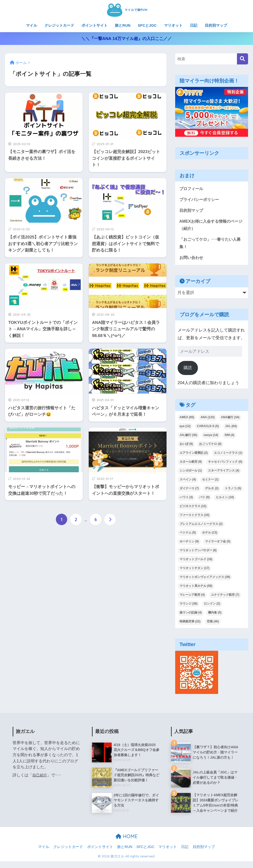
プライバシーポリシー (200, 200)
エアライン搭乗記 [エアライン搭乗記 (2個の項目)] (194, 455)
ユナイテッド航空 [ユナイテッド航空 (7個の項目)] (225, 597)
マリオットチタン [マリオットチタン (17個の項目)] (195, 570)
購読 (188, 370)
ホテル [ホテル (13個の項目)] (210, 534)
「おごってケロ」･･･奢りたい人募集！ (210, 244)
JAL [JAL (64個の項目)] (231, 428)
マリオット (173, 25)
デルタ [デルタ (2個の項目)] (212, 490)
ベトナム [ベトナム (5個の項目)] (188, 534)
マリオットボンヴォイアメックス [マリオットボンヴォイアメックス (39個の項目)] (205, 579)
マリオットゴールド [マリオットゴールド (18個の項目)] (196, 561)
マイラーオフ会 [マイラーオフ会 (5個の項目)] (218, 543)
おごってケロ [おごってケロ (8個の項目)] (210, 446)
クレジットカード (59, 25)
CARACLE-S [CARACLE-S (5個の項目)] (208, 428)
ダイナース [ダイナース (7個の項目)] (189, 490)
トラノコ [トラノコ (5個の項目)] (233, 490)
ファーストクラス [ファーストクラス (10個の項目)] (195, 517)
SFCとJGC (147, 25)
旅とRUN (123, 25)
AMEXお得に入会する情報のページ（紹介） (211, 226)
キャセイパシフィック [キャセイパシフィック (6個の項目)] (225, 464)
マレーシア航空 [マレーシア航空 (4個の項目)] (192, 597)
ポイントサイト (95, 25)
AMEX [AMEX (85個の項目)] (187, 419)
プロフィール (192, 189)
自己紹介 (40, 777)
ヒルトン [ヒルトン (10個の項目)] (225, 499)
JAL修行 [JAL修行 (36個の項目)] (188, 437)
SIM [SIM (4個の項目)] (229, 437)
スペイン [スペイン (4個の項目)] (188, 481)
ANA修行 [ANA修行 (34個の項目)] (230, 419)
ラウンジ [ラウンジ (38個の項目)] (189, 606)
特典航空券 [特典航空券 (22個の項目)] (190, 623)
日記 (194, 25)
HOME (127, 843)
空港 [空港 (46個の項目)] (213, 623)
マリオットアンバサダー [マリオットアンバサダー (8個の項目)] (198, 552)
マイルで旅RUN (126, 10)
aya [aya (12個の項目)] (185, 428)
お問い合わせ (192, 259)
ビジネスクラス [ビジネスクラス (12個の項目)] (193, 508)
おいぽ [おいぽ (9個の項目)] (186, 446)
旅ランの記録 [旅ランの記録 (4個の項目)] (191, 614)
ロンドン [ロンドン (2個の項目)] (212, 606)
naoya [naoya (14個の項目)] (211, 437)
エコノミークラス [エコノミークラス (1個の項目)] (228, 455)
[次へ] (110, 520)
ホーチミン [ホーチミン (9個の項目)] (189, 543)
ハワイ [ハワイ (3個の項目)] (186, 499)
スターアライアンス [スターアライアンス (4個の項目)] (224, 473)
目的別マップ (216, 25)
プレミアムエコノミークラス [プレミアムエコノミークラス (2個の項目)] (201, 526)
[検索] (242, 59)
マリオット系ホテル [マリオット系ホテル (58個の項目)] (196, 588)
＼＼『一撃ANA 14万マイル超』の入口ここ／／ (126, 39)
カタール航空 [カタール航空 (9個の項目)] (191, 464)
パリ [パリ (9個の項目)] (204, 499)
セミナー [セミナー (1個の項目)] (210, 481)
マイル (32, 25)
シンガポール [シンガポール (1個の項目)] (191, 473)
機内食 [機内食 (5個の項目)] (215, 614)
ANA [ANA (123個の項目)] (208, 419)
